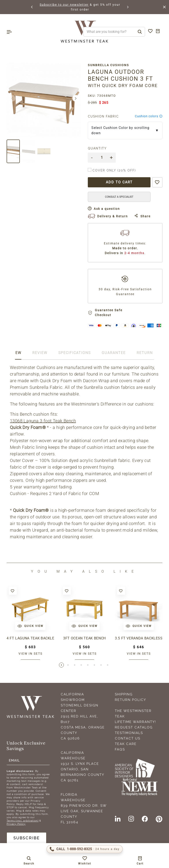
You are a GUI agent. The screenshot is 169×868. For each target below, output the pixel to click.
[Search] (140, 32)
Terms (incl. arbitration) (23, 821)
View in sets (30, 654)
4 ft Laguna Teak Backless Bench (30, 638)
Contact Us (128, 738)
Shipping (124, 694)
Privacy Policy (16, 824)
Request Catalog (134, 727)
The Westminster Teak (133, 714)
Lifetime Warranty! (135, 722)
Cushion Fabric (103, 116)
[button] (32, 7)
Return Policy (130, 700)
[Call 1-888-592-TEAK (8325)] (85, 849)
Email (14, 760)
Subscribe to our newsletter (94, 5)
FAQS (120, 749)
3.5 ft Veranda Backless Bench (139, 638)
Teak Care (126, 744)
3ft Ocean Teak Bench (84, 638)
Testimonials (129, 733)
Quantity (97, 148)
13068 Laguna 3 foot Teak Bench (43, 421)
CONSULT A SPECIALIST (119, 197)
